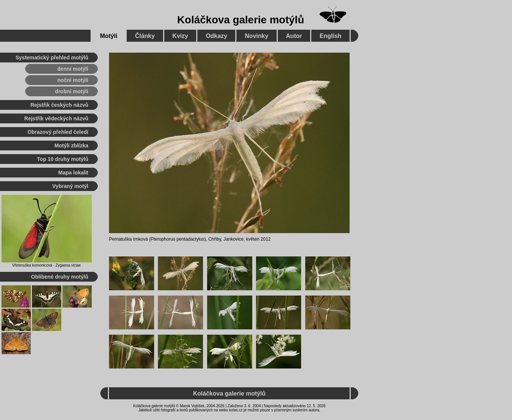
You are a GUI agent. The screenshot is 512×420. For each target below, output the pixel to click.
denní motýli (73, 69)
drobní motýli (72, 91)
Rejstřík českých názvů (59, 105)
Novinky (256, 36)
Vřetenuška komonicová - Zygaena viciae (46, 265)
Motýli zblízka (71, 146)
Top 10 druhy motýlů (63, 159)
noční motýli (73, 80)
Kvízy (180, 36)
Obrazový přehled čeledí (58, 132)
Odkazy (216, 36)
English (330, 36)
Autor (294, 36)
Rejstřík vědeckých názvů (56, 118)
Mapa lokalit (73, 173)
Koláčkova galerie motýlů (241, 20)
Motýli (109, 36)
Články (145, 36)
